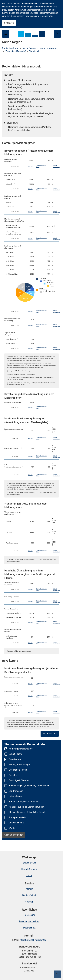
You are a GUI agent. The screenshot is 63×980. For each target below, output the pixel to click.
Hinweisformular (29, 869)
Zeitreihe (30, 166)
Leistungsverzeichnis (29, 921)
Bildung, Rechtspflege (19, 765)
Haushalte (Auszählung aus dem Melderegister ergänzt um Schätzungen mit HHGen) (31, 115)
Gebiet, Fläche (16, 754)
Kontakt (29, 889)
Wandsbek (34, 51)
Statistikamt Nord (11, 48)
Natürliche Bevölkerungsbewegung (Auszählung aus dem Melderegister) (31, 100)
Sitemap (29, 902)
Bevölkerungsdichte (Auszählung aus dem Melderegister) (28, 93)
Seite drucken (29, 863)
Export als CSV (50, 734)
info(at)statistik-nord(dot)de (33, 940)
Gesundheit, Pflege (18, 770)
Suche (29, 876)
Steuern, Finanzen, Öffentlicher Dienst (27, 812)
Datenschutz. (46, 16)
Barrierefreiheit (29, 895)
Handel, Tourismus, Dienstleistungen (26, 807)
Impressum (29, 915)
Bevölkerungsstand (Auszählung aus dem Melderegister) (28, 86)
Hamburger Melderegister (19, 80)
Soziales (13, 775)
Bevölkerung (13, 123)
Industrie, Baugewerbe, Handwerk (25, 802)
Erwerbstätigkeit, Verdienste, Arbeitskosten (29, 786)
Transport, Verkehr (18, 817)
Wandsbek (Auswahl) (16, 51)
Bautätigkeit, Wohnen (19, 780)
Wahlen (12, 828)
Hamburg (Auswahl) (49, 48)
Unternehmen (15, 796)
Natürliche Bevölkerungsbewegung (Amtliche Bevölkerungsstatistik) (30, 129)
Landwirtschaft (16, 791)
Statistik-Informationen (56, 166)
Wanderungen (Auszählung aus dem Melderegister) (26, 108)
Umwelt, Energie (16, 823)
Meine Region (29, 48)
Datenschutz (29, 928)
